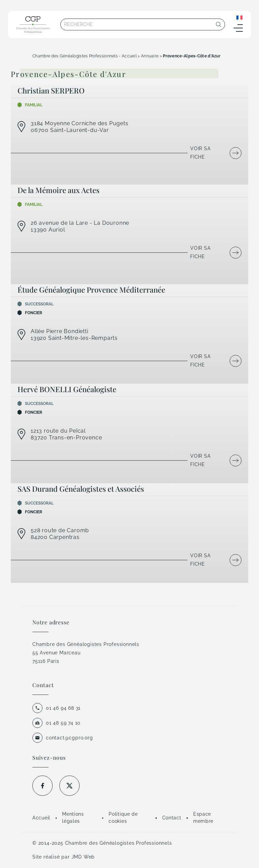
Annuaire (150, 56)
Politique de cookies (123, 818)
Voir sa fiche (200, 153)
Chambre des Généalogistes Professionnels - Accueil (84, 56)
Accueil (41, 818)
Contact (172, 818)
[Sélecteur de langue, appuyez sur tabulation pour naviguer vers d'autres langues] (239, 17)
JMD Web (83, 857)
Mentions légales (73, 818)
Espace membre (203, 818)
